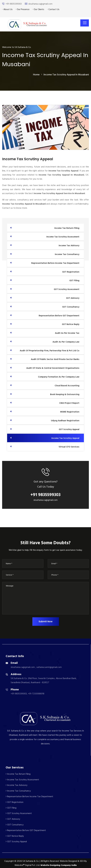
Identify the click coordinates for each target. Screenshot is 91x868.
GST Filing (11, 808)
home (36, 75)
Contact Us (53, 9)
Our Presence (23, 9)
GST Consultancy (15, 825)
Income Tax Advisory (17, 785)
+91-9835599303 (14, 4)
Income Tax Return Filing (18, 774)
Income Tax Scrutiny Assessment (22, 780)
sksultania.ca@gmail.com (40, 4)
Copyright (9, 861)
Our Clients (38, 9)
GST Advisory (13, 819)
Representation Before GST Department (26, 830)
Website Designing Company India (59, 865)
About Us (7, 9)
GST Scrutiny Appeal (16, 842)
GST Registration (15, 802)
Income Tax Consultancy (18, 791)
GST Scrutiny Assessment (19, 813)
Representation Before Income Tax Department (29, 796)
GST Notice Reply (15, 836)
